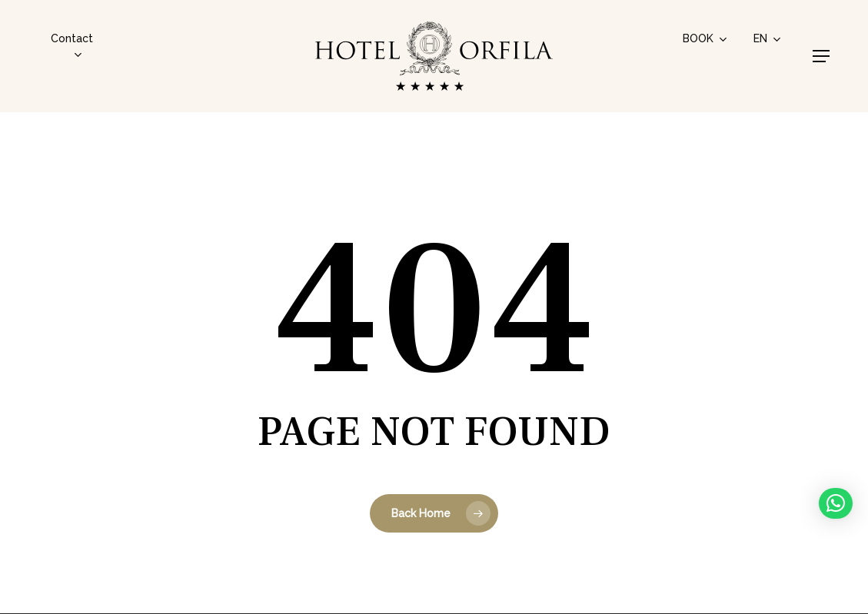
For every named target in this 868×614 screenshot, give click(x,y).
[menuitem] (768, 38)
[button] (821, 56)
